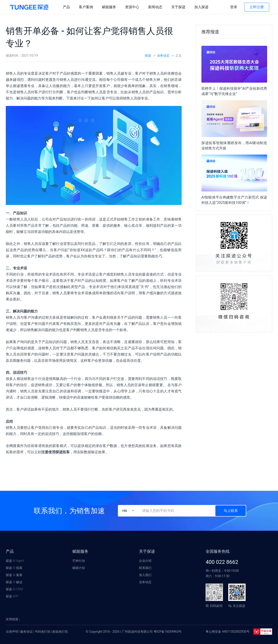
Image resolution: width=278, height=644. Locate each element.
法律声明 (12, 632)
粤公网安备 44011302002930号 (228, 632)
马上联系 (231, 511)
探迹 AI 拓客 (14, 568)
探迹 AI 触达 (14, 582)
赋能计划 (79, 568)
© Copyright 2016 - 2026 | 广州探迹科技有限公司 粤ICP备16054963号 (134, 632)
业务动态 (163, 56)
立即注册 (257, 7)
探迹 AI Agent (15, 561)
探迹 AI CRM (14, 589)
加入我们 (145, 575)
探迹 (148, 56)
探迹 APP (12, 596)
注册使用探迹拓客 (56, 452)
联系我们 (145, 568)
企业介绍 (145, 561)
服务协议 (26, 632)
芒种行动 (79, 561)
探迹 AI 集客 (14, 575)
